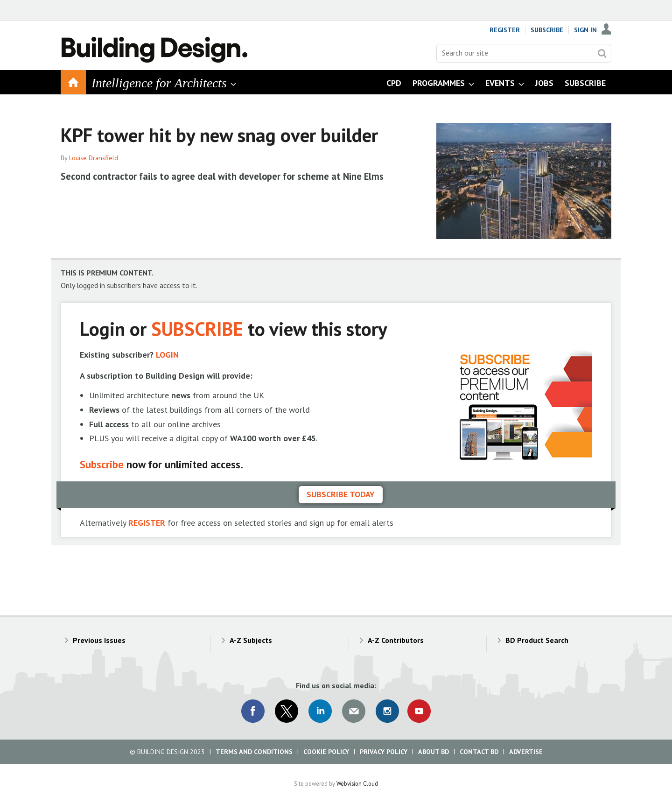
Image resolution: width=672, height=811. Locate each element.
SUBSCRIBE (197, 328)
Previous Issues (99, 640)
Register (505, 30)
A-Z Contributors (396, 640)
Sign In (585, 30)
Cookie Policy (326, 752)
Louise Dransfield (94, 158)
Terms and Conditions (254, 752)
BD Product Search (537, 640)
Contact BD (479, 752)
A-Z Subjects (251, 640)
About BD (434, 752)
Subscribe (547, 30)
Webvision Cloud (357, 783)
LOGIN (167, 355)
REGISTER (147, 523)
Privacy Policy (384, 752)
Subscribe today (341, 494)
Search (602, 53)
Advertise (526, 752)
